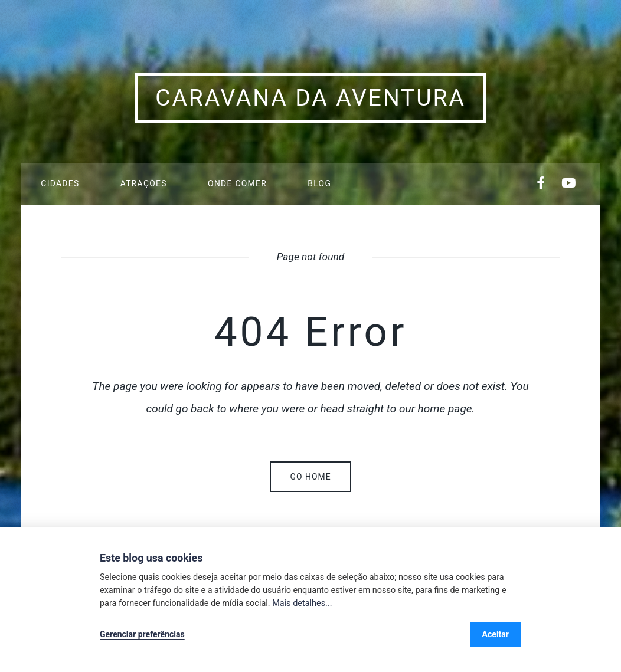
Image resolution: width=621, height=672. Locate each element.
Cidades (60, 183)
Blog (319, 183)
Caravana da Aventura (310, 98)
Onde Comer (237, 183)
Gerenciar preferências (142, 634)
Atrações (144, 183)
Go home (310, 477)
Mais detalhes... (302, 603)
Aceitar (496, 634)
